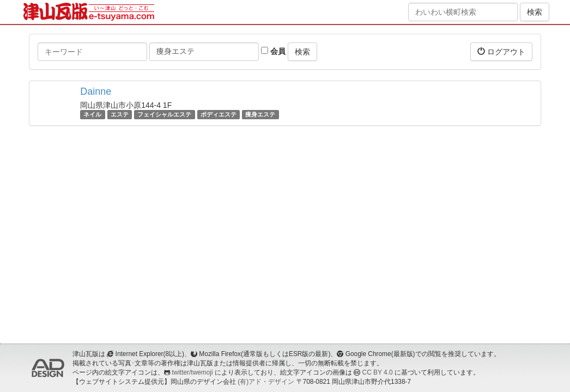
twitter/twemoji (192, 372)
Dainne (96, 91)
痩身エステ (260, 114)
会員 (273, 51)
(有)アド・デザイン (266, 382)
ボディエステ (219, 114)
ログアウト (501, 51)
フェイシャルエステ (164, 114)
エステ (120, 114)
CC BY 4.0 (378, 372)
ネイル (92, 114)
